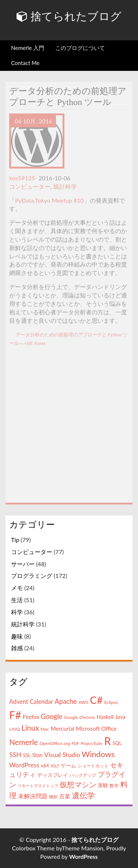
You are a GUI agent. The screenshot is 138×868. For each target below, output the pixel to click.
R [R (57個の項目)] (107, 741)
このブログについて (80, 48)
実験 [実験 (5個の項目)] (103, 785)
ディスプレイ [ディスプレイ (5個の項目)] (53, 775)
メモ (17, 588)
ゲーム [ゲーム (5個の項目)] (68, 766)
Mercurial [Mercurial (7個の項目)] (63, 728)
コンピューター (30, 186)
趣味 (17, 636)
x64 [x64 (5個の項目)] (45, 766)
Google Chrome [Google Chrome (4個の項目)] (79, 717)
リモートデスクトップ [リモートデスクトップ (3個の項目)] (38, 786)
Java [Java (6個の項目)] (120, 717)
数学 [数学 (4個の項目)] (114, 786)
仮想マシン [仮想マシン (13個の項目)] (78, 784)
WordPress (84, 856)
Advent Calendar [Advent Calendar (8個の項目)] (31, 701)
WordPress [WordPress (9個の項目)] (24, 765)
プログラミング (32, 576)
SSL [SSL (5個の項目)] (27, 755)
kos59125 (22, 178)
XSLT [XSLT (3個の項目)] (55, 766)
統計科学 (65, 186)
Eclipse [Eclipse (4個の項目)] (111, 702)
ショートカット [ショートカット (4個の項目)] (93, 766)
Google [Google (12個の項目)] (52, 716)
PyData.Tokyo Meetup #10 (49, 200)
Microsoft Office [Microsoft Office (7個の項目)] (96, 728)
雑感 (17, 648)
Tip (15, 540)
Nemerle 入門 (28, 48)
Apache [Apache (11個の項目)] (66, 701)
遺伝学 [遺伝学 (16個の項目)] (83, 795)
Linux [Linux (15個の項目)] (30, 728)
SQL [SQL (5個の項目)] (117, 743)
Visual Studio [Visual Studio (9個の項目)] (62, 755)
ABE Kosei (35, 343)
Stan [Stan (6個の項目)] (38, 755)
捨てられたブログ (69, 16)
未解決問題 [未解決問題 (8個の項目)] (33, 796)
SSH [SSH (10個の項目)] (15, 755)
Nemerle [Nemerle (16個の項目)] (24, 742)
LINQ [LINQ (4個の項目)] (15, 729)
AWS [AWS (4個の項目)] (83, 702)
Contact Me (25, 63)
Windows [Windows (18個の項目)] (98, 754)
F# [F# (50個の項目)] (15, 715)
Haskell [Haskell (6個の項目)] (105, 717)
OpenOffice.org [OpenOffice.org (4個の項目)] (55, 743)
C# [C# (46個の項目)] (96, 700)
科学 (17, 612)
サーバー (23, 564)
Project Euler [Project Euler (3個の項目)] (92, 743)
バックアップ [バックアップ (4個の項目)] (83, 775)
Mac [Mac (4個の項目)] (45, 729)
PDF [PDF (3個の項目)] (76, 743)
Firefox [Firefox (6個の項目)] (31, 717)
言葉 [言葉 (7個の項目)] (65, 796)
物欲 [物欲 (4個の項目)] (53, 797)
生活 (17, 600)
